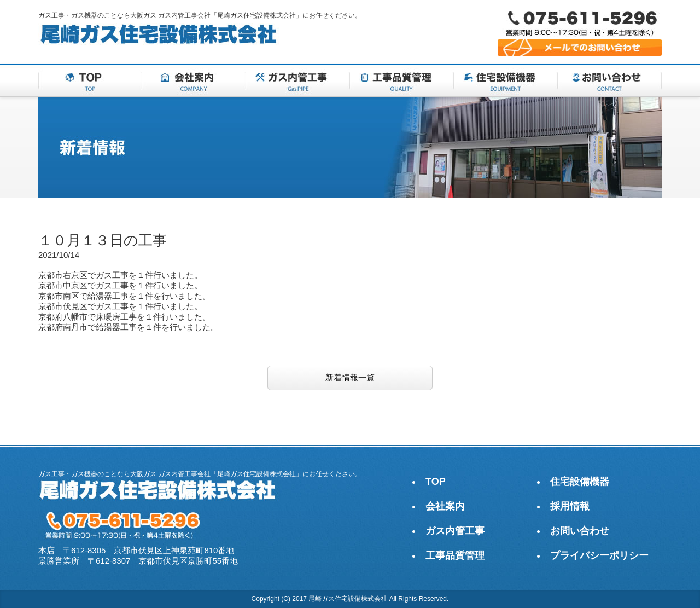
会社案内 (445, 506)
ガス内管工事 (455, 531)
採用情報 (570, 506)
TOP (436, 482)
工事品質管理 (455, 555)
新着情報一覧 (350, 377)
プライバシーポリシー (599, 555)
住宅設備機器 (580, 482)
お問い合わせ (580, 531)
